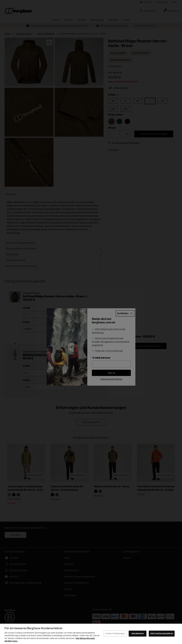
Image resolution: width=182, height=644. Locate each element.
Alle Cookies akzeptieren (162, 633)
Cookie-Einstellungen (115, 633)
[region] (91, 634)
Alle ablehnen (138, 633)
